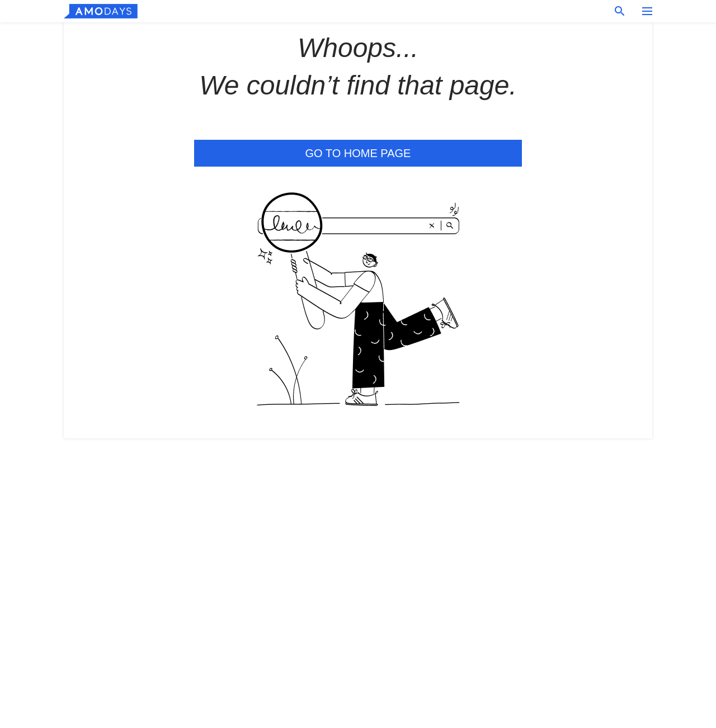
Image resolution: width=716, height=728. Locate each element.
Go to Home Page (358, 153)
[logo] (101, 11)
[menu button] (647, 11)
